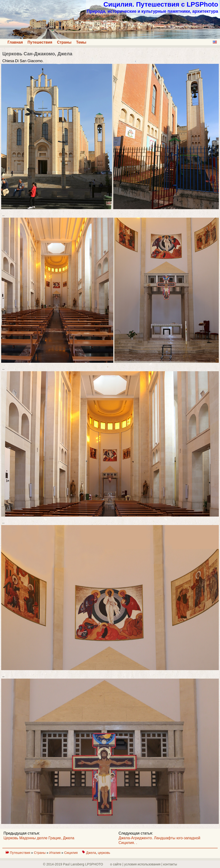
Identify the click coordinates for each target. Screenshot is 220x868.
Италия (55, 853)
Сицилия (71, 853)
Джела (91, 853)
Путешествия (40, 42)
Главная (15, 42)
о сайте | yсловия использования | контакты (144, 864)
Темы (81, 42)
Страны (64, 42)
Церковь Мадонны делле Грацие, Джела (39, 838)
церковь (104, 853)
